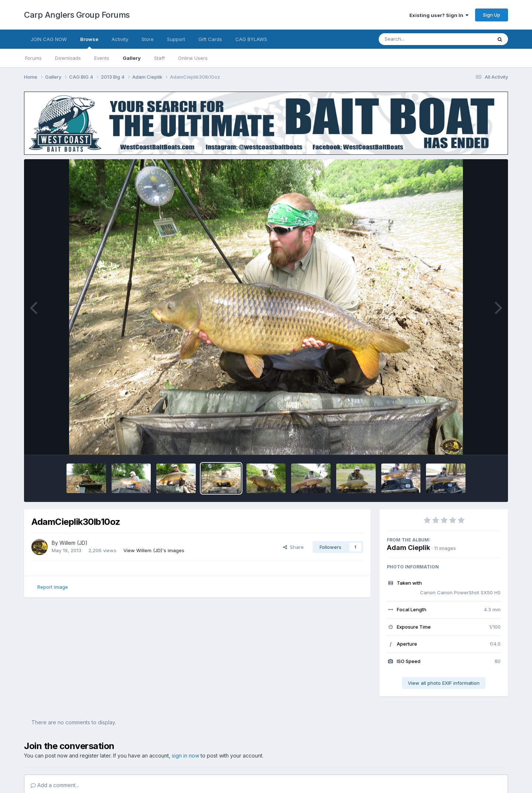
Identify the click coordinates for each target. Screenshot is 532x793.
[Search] (415, 39)
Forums (33, 58)
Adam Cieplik (408, 548)
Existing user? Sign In (439, 15)
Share (293, 547)
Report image (53, 587)
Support (176, 39)
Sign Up (492, 15)
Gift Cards (210, 39)
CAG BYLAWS (251, 39)
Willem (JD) (74, 543)
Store (148, 39)
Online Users (193, 58)
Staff (159, 58)
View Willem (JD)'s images (154, 550)
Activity (120, 39)
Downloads (68, 58)
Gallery (132, 58)
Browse (89, 42)
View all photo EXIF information (444, 683)
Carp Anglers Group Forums (77, 15)
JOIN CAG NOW (49, 39)
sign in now (185, 756)
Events (102, 58)
